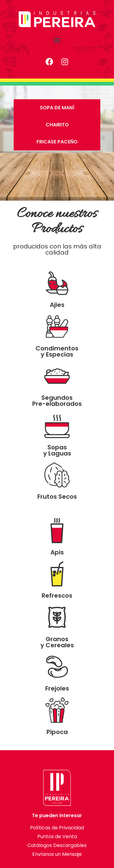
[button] (57, 40)
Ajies (57, 305)
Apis (57, 552)
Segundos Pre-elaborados (57, 401)
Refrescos (57, 596)
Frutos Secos (57, 497)
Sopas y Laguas (57, 450)
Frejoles (57, 688)
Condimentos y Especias (57, 351)
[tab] (57, 108)
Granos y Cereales (57, 642)
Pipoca (57, 732)
